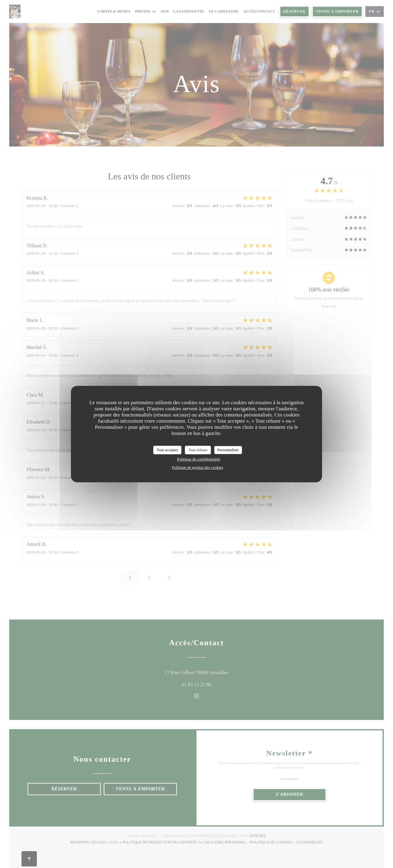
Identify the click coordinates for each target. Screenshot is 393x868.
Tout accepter (167, 450)
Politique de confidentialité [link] (199, 459)
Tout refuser (198, 450)
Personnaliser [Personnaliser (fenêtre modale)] (228, 450)
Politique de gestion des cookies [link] (198, 467)
